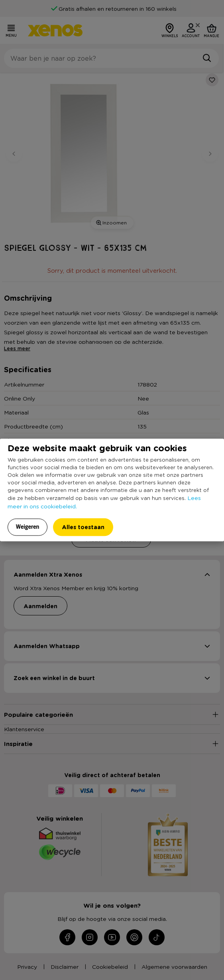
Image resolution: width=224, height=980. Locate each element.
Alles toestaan (83, 527)
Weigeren (28, 527)
